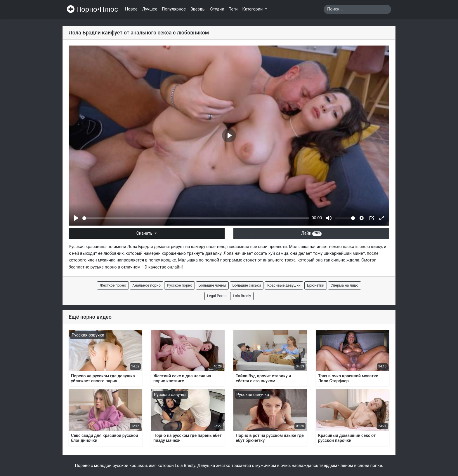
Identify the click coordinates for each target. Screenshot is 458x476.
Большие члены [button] (212, 285)
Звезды (198, 9)
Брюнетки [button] (316, 285)
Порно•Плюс (92, 9)
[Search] (357, 9)
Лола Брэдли (140, 247)
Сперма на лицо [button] (345, 285)
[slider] (196, 218)
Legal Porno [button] (217, 296)
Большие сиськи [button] (247, 285)
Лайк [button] (311, 233)
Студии (217, 9)
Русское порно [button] (179, 285)
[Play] (76, 218)
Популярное (174, 9)
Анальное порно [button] (146, 285)
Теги (233, 9)
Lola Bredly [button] (242, 296)
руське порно (103, 267)
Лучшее (150, 9)
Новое (131, 9)
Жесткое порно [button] (113, 285)
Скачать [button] (145, 233)
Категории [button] (253, 9)
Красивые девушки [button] (284, 285)
